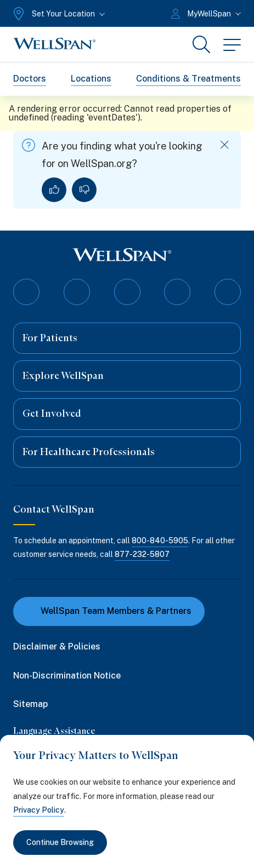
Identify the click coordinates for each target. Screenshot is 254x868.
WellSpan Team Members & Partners (109, 611)
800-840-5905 (160, 541)
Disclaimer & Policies (57, 646)
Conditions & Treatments (188, 79)
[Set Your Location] (58, 14)
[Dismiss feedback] (225, 145)
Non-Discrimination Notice (67, 676)
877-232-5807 (142, 554)
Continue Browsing (60, 842)
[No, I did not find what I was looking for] (84, 190)
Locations (91, 79)
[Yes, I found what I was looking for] (54, 190)
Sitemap (30, 704)
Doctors (30, 79)
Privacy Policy (39, 810)
